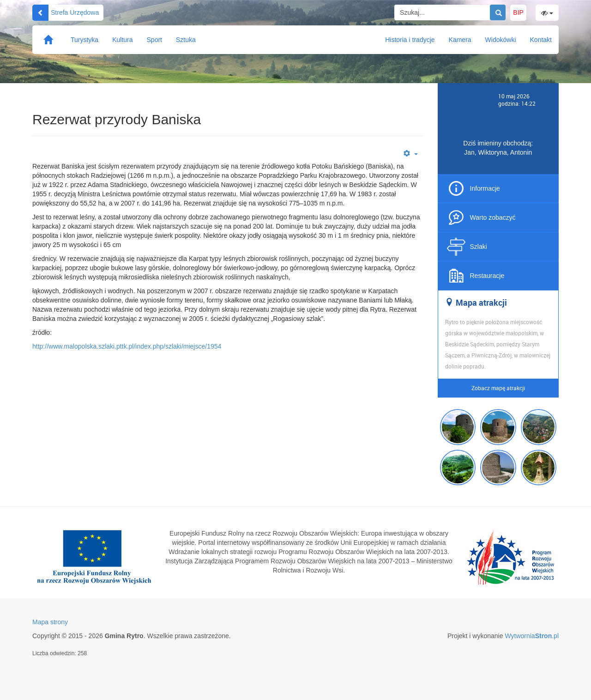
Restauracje (487, 276)
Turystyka (84, 40)
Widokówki (501, 40)
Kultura (122, 40)
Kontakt (541, 40)
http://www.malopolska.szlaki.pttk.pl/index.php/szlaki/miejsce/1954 (127, 346)
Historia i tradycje (410, 40)
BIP (518, 12)
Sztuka (186, 40)
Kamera (460, 40)
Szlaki (479, 247)
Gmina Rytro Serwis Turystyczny (296, 30)
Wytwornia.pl (532, 636)
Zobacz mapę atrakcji (498, 388)
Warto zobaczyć (493, 217)
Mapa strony (50, 622)
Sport (154, 40)
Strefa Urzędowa (66, 13)
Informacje (485, 188)
